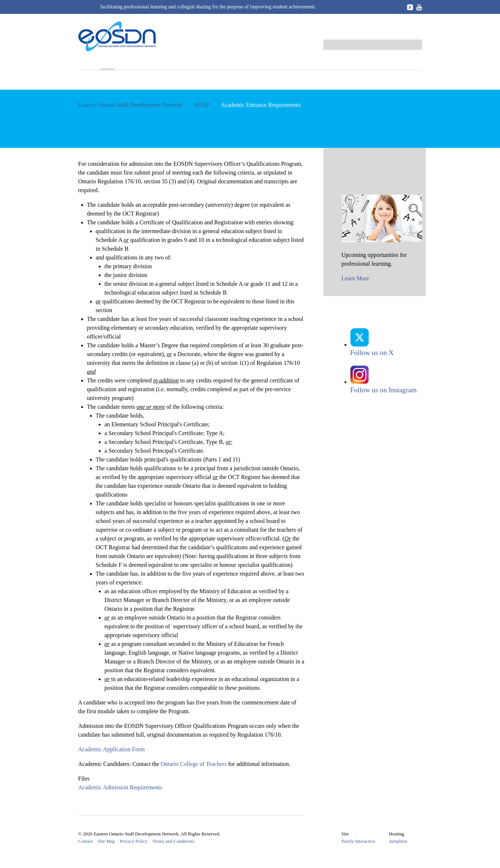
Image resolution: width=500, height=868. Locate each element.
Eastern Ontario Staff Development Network (131, 117)
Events (206, 63)
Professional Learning (157, 63)
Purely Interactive (362, 852)
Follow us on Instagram (384, 391)
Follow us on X (372, 354)
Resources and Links (313, 63)
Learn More (356, 290)
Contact (86, 853)
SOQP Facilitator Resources (319, 90)
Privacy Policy (134, 853)
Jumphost (401, 852)
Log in (414, 33)
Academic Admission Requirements (123, 799)
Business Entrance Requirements (227, 90)
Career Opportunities (380, 63)
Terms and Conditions (173, 853)
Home (86, 63)
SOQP (110, 63)
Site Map (106, 853)
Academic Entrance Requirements (125, 90)
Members (263, 63)
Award (233, 63)
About (86, 74)
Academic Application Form (115, 761)
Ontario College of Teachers (197, 776)
